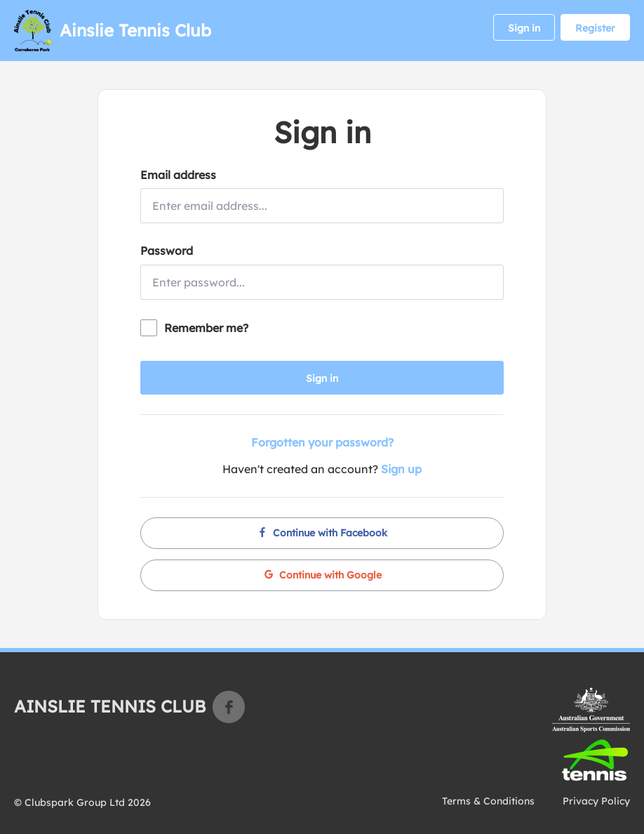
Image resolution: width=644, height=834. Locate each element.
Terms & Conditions (488, 801)
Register (595, 28)
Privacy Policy (596, 801)
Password (167, 251)
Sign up (401, 469)
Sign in (524, 28)
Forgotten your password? (322, 442)
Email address (178, 175)
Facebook (229, 707)
